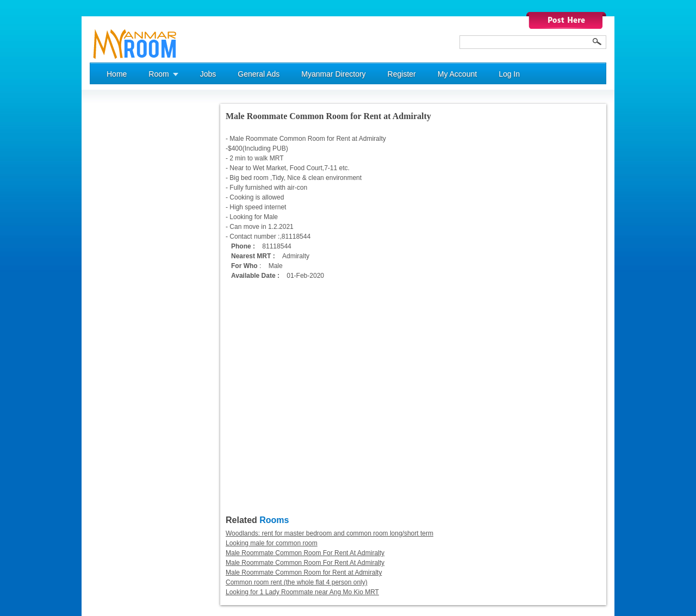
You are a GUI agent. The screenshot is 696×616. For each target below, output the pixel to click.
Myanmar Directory (333, 74)
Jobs (208, 74)
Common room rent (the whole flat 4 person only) (297, 582)
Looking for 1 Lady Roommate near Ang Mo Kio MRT (302, 592)
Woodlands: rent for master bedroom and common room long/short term (330, 533)
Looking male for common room (272, 543)
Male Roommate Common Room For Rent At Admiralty (305, 553)
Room (159, 74)
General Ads (259, 74)
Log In (509, 74)
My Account (457, 74)
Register (402, 74)
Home (117, 74)
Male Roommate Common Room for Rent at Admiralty (304, 573)
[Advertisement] (133, 267)
